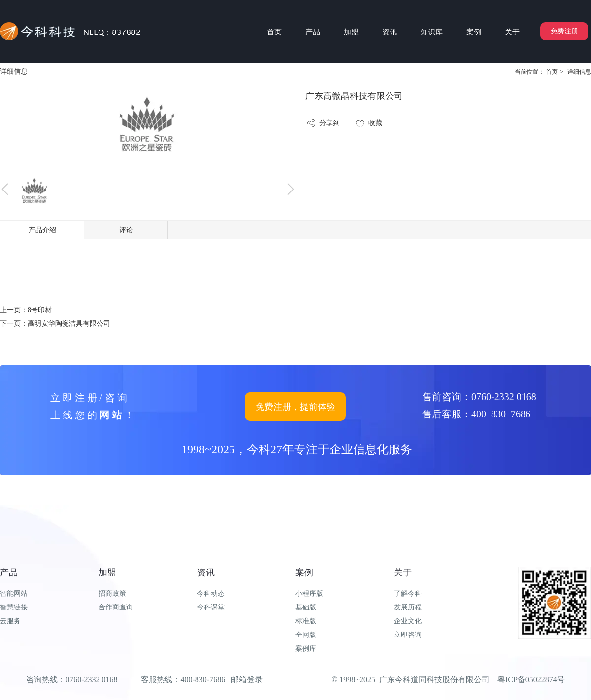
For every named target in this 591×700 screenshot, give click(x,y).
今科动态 (211, 593)
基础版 (306, 607)
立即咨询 (408, 635)
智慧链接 (14, 607)
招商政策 (112, 593)
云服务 (10, 621)
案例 (304, 573)
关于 (403, 573)
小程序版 (309, 593)
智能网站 (14, 593)
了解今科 (408, 593)
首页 (552, 72)
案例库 (306, 649)
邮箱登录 (247, 680)
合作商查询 (116, 607)
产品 (9, 573)
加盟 (107, 573)
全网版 (306, 635)
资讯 (206, 573)
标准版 (306, 621)
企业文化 (408, 621)
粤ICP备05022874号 (531, 680)
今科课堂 (211, 607)
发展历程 (408, 607)
